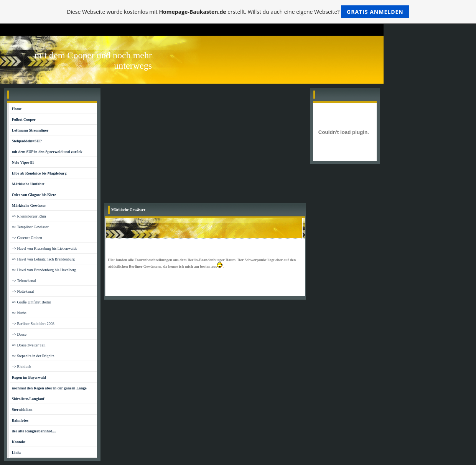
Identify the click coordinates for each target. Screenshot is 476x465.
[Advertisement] (205, 145)
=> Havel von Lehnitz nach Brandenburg (43, 259)
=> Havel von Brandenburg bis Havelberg (44, 270)
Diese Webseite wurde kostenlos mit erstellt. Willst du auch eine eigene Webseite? (238, 12)
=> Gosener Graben (27, 238)
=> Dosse (19, 334)
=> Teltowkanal (24, 281)
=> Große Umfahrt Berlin (32, 302)
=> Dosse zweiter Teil (29, 345)
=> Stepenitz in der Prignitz (33, 356)
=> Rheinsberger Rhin (29, 216)
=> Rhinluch (21, 367)
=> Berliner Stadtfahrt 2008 (33, 324)
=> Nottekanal (23, 291)
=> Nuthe (19, 313)
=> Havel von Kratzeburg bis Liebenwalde (45, 248)
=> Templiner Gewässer (30, 227)
